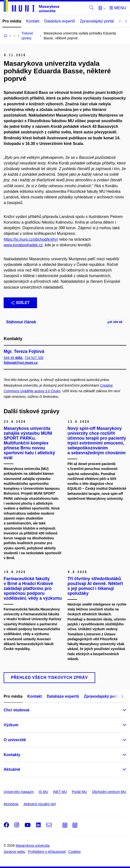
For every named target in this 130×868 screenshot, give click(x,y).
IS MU (43, 792)
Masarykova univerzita (32, 846)
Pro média (12, 21)
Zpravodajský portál (97, 21)
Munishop (11, 804)
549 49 (13, 358)
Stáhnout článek (21, 322)
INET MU (60, 792)
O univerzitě (15, 740)
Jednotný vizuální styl (40, 804)
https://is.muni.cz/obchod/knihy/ (31, 239)
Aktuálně (12, 769)
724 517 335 (34, 358)
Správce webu (14, 852)
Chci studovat (17, 710)
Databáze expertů (60, 21)
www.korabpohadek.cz (23, 245)
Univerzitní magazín (19, 792)
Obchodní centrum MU (109, 792)
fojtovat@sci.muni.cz (21, 363)
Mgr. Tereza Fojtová (24, 351)
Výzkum (11, 725)
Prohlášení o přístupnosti (47, 852)
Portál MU (79, 792)
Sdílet (20, 303)
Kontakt (33, 21)
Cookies (75, 852)
